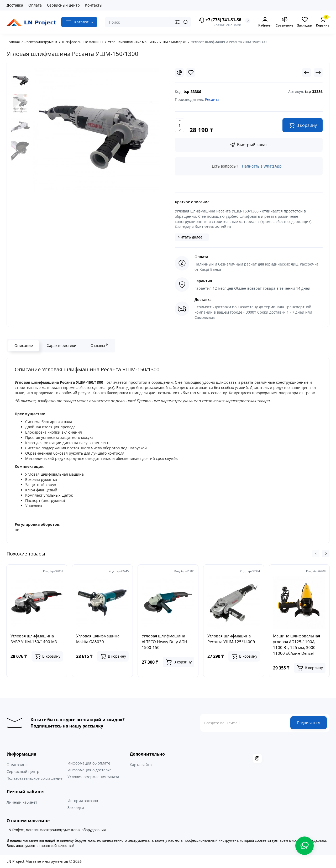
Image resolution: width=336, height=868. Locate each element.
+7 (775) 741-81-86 (220, 20)
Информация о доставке (90, 770)
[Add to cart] (47, 656)
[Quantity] (180, 125)
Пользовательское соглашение (35, 778)
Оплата (35, 5)
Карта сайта (141, 765)
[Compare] (179, 72)
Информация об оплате (89, 763)
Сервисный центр (63, 5)
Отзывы (99, 345)
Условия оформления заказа (93, 777)
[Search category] (177, 22)
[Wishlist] (191, 72)
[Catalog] (79, 22)
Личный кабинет (22, 802)
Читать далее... (192, 237)
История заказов (83, 801)
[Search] (186, 22)
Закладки (76, 807)
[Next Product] (318, 72)
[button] (316, 554)
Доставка (15, 5)
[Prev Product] (307, 72)
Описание (23, 345)
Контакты (94, 5)
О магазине (17, 765)
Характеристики (61, 345)
